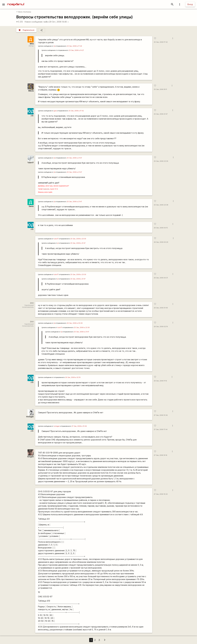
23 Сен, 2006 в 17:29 (74, 46)
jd (54, 46)
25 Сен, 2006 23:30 (161, 161)
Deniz (31, 206)
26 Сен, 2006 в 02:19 (73, 377)
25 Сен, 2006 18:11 (160, 89)
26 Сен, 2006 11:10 (160, 381)
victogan (57, 426)
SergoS (30, 457)
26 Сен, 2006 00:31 (161, 278)
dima (32, 44)
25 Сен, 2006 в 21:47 (74, 158)
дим (55, 111)
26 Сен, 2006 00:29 (161, 242)
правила (46, 189)
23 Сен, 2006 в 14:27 (76, 50)
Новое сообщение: (34, 22)
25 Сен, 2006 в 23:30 (78, 239)
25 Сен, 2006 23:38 (161, 205)
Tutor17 (31, 163)
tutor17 (56, 239)
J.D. (32, 116)
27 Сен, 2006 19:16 (160, 455)
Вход (190, 4)
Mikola (31, 91)
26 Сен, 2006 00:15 (161, 228)
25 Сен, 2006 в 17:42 (76, 111)
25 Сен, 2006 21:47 (161, 114)
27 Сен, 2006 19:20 (161, 494)
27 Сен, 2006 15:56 (161, 415)
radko (46, 22)
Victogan (30, 417)
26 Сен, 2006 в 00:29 (75, 323)
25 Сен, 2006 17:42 (161, 42)
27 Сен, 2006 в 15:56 (79, 426)
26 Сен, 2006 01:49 (161, 308)
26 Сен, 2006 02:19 (161, 327)
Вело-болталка (24, 12)
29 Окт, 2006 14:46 (59, 22)
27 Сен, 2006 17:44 (161, 429)
